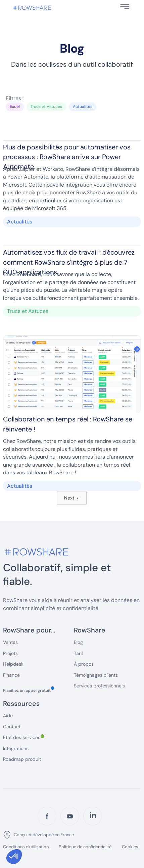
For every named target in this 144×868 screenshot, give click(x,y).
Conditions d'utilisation (26, 847)
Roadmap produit (22, 759)
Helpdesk (13, 664)
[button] (125, 6)
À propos (84, 664)
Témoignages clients (96, 675)
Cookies (130, 847)
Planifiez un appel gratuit (29, 690)
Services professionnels (99, 686)
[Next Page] (72, 498)
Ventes (10, 642)
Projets (10, 653)
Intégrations (16, 748)
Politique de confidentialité (85, 847)
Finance (11, 675)
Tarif (79, 653)
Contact (12, 727)
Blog (78, 642)
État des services (24, 737)
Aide (8, 716)
